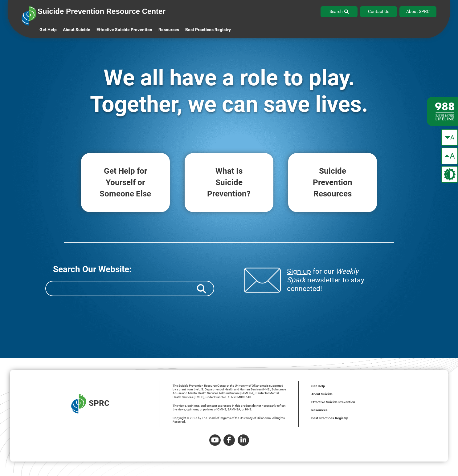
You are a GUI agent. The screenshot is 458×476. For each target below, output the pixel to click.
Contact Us (379, 11)
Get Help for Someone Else (125, 182)
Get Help (48, 30)
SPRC (90, 404)
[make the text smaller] (450, 137)
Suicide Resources (333, 182)
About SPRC (418, 11)
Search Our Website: (92, 269)
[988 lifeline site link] (442, 111)
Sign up (299, 271)
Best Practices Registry (208, 30)
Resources (319, 410)
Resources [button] (169, 30)
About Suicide (77, 30)
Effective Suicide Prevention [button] (124, 30)
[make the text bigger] (450, 156)
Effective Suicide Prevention (333, 402)
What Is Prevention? (229, 182)
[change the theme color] (450, 174)
